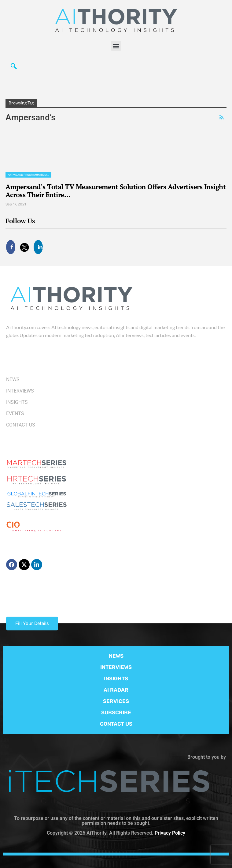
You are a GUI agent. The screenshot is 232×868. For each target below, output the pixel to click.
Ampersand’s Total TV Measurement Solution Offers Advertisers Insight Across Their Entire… (116, 191)
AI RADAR (116, 690)
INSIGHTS (116, 678)
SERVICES (116, 701)
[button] (116, 46)
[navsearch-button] (14, 68)
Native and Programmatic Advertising (29, 175)
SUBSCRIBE (116, 712)
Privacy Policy (170, 833)
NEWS (116, 656)
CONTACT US (116, 724)
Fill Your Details (32, 623)
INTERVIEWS (116, 667)
